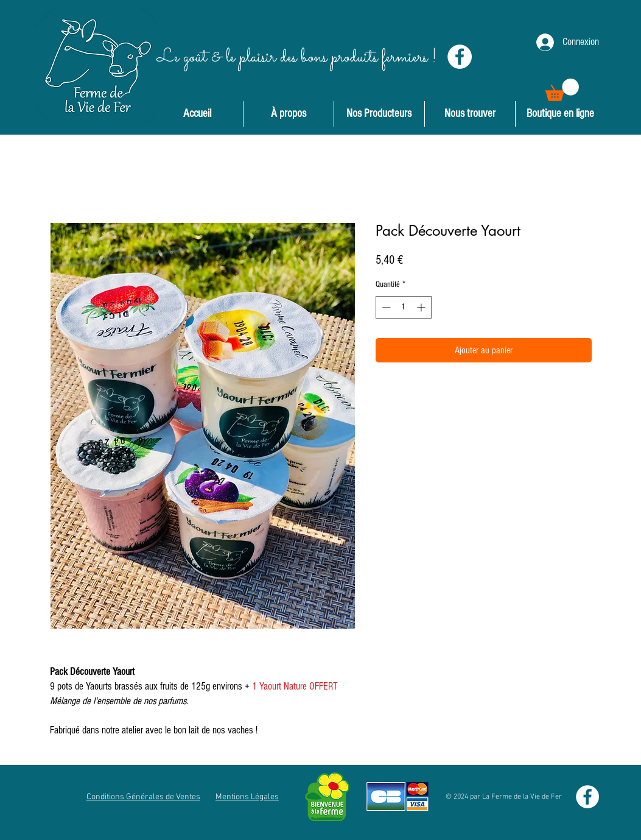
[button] (562, 90)
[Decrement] (385, 307)
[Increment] (422, 307)
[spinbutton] (404, 307)
